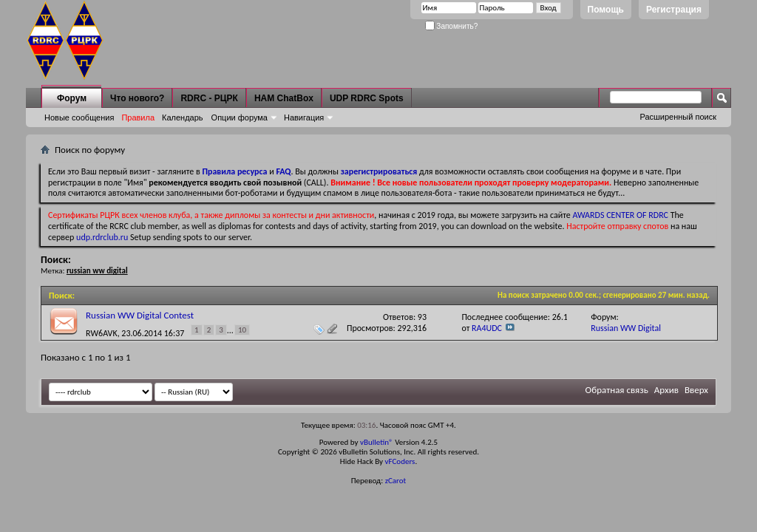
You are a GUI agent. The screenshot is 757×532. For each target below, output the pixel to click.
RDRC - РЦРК (209, 98)
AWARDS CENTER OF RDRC (620, 215)
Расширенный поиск (678, 117)
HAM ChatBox (284, 98)
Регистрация (674, 10)
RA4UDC (487, 328)
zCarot (396, 481)
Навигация (304, 117)
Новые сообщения (79, 117)
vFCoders (400, 461)
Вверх (696, 390)
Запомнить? (452, 26)
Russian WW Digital (626, 328)
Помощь (606, 10)
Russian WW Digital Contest (140, 315)
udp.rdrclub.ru (102, 237)
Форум (72, 98)
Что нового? (137, 98)
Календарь (183, 117)
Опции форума (240, 117)
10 (242, 330)
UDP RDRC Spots (367, 98)
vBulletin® (377, 442)
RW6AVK (102, 333)
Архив (666, 390)
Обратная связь (617, 390)
